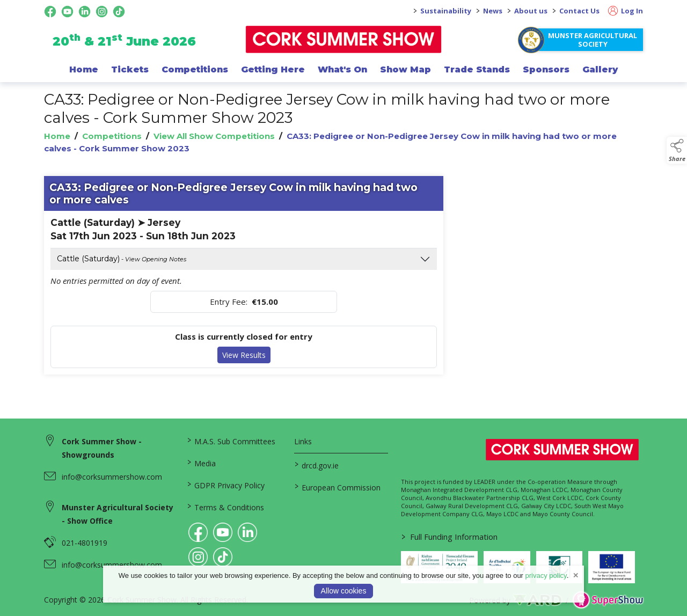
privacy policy (546, 575)
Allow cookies (344, 591)
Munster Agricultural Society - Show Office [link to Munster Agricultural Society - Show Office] (118, 514)
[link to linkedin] (247, 532)
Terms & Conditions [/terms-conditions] (226, 507)
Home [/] (84, 69)
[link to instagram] (198, 557)
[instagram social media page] (102, 12)
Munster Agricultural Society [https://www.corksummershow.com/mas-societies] (593, 40)
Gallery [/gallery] (600, 69)
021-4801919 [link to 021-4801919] (85, 543)
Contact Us (579, 11)
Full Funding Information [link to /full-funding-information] (450, 537)
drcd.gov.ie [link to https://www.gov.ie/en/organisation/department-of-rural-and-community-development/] (316, 465)
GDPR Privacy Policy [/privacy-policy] (226, 485)
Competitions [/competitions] (195, 69)
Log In (626, 11)
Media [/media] (202, 463)
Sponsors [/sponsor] (546, 69)
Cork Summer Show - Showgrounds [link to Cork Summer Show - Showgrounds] (102, 448)
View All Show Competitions (214, 136)
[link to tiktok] (223, 557)
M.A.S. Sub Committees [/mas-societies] (231, 441)
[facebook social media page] (50, 12)
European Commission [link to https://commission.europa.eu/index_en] (337, 487)
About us (531, 11)
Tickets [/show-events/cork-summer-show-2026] (130, 69)
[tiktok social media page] (119, 12)
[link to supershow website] (608, 600)
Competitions (112, 136)
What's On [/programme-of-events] (342, 69)
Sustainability (446, 11)
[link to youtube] (223, 532)
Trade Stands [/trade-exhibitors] (477, 69)
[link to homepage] (344, 39)
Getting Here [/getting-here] (273, 69)
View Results (244, 355)
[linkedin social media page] (85, 12)
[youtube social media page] (67, 12)
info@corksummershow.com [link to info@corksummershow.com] (112, 477)
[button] (677, 150)
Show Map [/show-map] (405, 69)
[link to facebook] (198, 532)
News (493, 11)
